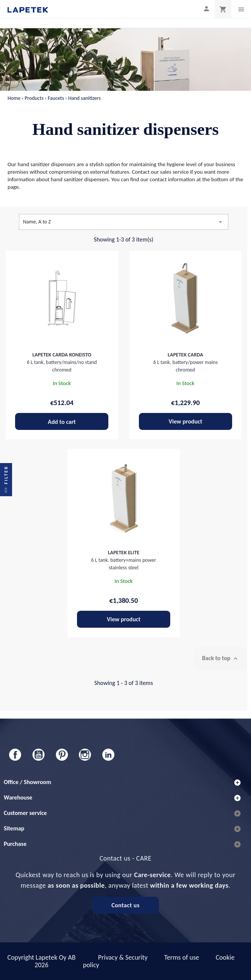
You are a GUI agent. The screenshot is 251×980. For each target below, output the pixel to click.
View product (186, 421)
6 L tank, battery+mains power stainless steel (123, 560)
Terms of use (182, 957)
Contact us (126, 905)
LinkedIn (108, 755)
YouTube (38, 755)
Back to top (221, 658)
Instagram (85, 755)
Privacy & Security (123, 957)
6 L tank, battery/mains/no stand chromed (62, 362)
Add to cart (62, 422)
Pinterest (62, 755)
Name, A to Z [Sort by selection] (124, 222)
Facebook (15, 755)
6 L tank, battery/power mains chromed (186, 362)
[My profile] (206, 8)
